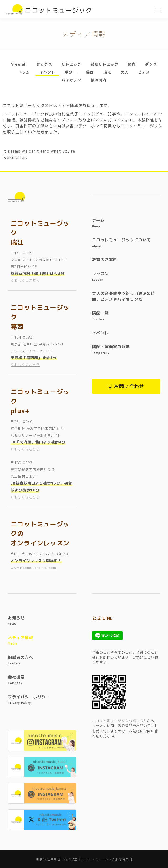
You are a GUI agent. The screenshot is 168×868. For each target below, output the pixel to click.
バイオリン (71, 80)
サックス (44, 64)
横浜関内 (99, 80)
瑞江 (107, 72)
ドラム (24, 72)
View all (19, 64)
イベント (47, 72)
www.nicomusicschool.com (33, 568)
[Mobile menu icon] (158, 9)
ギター (71, 72)
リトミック (71, 64)
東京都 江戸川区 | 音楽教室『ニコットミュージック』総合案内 (84, 859)
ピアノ (144, 72)
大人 (125, 72)
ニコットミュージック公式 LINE (119, 721)
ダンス (151, 64)
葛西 (90, 72)
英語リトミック (105, 64)
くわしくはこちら (25, 280)
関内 (132, 64)
